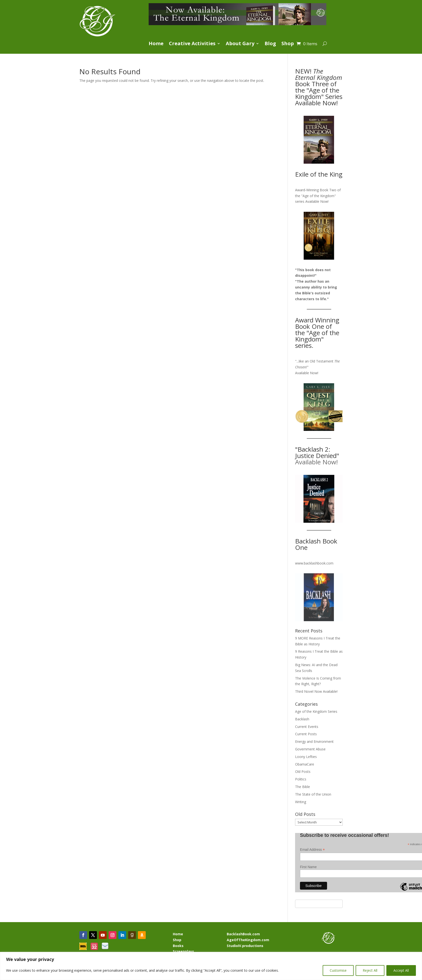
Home (156, 44)
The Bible (303, 787)
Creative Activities (192, 44)
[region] (211, 966)
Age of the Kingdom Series (316, 711)
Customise (338, 970)
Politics (301, 779)
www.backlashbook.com (314, 563)
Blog (270, 44)
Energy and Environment (314, 741)
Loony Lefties (306, 757)
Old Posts (303, 772)
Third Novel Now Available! (316, 691)
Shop (288, 44)
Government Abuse (310, 749)
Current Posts (306, 734)
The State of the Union (313, 794)
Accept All (401, 970)
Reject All (370, 970)
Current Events (307, 727)
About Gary (240, 44)
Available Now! (317, 201)
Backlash (302, 719)
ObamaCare (305, 764)
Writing (301, 802)
